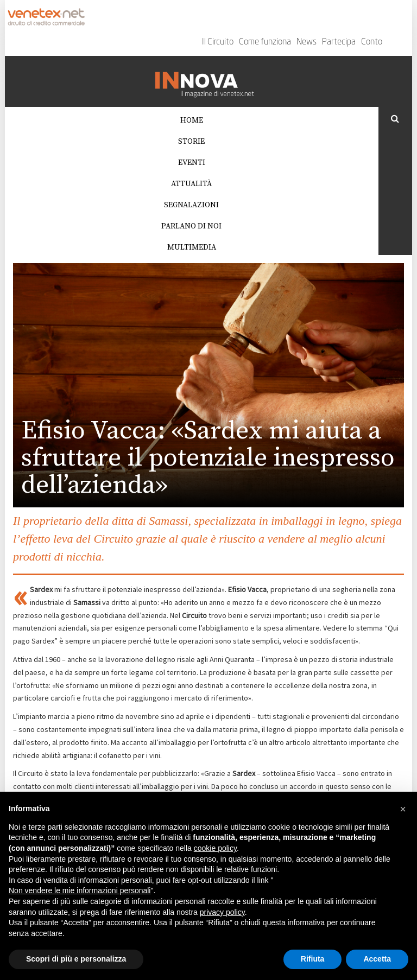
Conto (372, 42)
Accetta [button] (377, 959)
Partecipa (339, 42)
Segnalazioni (191, 205)
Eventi (192, 163)
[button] (403, 809)
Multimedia (192, 247)
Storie (191, 142)
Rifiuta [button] (313, 959)
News (307, 42)
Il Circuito (218, 42)
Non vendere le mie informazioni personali (80, 890)
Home (192, 120)
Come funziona (265, 42)
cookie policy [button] (215, 848)
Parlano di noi (191, 226)
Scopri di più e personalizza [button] (76, 959)
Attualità (191, 184)
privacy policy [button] (222, 912)
